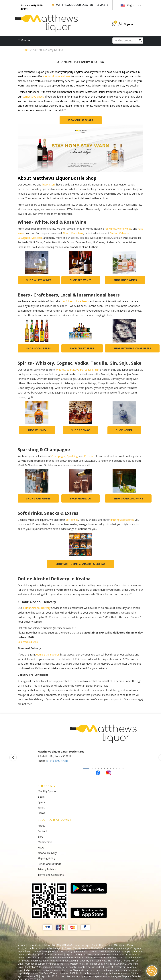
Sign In (129, 24)
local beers (83, 301)
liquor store (49, 184)
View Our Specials (81, 120)
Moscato (37, 238)
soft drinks (72, 520)
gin (96, 370)
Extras (41, 813)
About (41, 826)
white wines (124, 229)
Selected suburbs (28, 642)
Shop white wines (39, 280)
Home (24, 50)
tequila (89, 370)
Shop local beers (38, 348)
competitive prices (33, 97)
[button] (86, 768)
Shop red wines (81, 280)
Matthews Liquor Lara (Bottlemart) (82, 5)
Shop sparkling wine (128, 498)
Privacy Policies (47, 869)
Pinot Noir (77, 233)
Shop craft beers (82, 348)
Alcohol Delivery (47, 853)
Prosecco (90, 456)
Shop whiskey (37, 430)
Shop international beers (132, 348)
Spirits (41, 802)
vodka (80, 370)
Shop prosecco (80, 498)
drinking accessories (122, 520)
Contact (42, 831)
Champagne (58, 456)
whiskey (60, 370)
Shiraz (66, 233)
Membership (45, 842)
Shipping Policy (46, 858)
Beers (41, 797)
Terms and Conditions (51, 875)
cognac (71, 370)
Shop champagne (38, 498)
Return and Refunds (49, 864)
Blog (40, 837)
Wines (41, 807)
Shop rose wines (125, 280)
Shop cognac (80, 430)
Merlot (114, 233)
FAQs (41, 847)
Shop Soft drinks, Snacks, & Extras (81, 564)
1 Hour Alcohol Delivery (57, 76)
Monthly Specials (48, 791)
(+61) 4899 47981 (58, 761)
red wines (110, 229)
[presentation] (13, 758)
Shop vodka (124, 430)
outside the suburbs (48, 655)
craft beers (68, 301)
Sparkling (72, 456)
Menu (24, 40)
